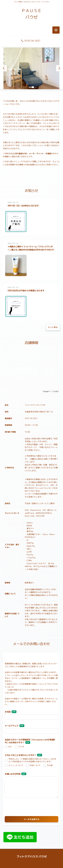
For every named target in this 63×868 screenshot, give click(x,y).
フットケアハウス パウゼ (32, 856)
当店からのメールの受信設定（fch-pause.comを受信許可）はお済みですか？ (30, 741)
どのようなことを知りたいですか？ (23, 755)
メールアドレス (15, 726)
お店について (35, 765)
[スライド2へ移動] (33, 87)
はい (10, 747)
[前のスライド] (4, 68)
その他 (50, 765)
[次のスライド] (59, 68)
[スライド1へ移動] (30, 87)
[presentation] (31, 807)
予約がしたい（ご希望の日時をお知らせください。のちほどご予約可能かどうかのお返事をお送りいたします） (32, 760)
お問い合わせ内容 (16, 774)
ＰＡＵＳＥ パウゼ (31, 14)
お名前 (11, 712)
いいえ (21, 747)
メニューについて (16, 765)
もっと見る (53, 327)
